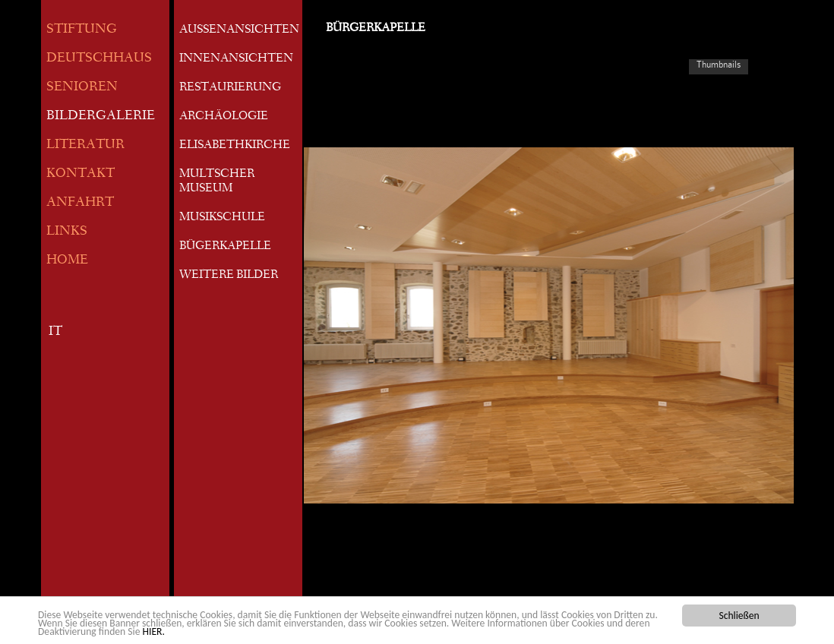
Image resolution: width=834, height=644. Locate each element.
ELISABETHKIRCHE (235, 146)
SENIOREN (82, 88)
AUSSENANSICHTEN (239, 30)
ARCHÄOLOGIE (224, 117)
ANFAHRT (80, 203)
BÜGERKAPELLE (225, 247)
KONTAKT (81, 174)
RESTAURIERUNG (230, 88)
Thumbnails (719, 65)
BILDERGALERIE (101, 117)
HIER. (154, 632)
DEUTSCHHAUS (99, 59)
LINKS (67, 232)
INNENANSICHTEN (236, 59)
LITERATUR (85, 145)
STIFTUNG (82, 30)
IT (55, 332)
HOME (67, 261)
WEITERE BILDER (229, 276)
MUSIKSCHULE (222, 218)
